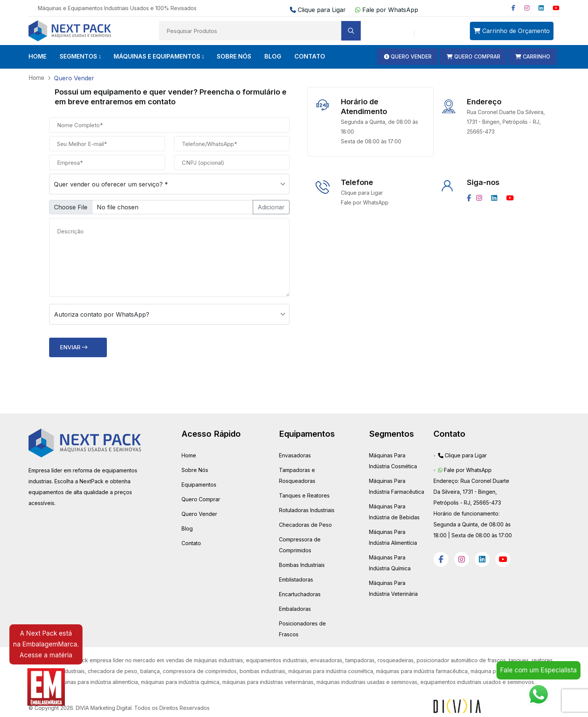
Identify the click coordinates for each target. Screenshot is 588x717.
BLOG (273, 56)
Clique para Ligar (319, 10)
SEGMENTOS (78, 56)
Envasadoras (295, 455)
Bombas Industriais (302, 564)
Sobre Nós (195, 470)
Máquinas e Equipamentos (157, 56)
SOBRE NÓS (234, 56)
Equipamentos (199, 484)
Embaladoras (295, 608)
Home (189, 455)
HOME (37, 56)
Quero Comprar (201, 499)
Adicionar (271, 207)
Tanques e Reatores (304, 495)
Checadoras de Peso (305, 524)
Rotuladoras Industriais (307, 510)
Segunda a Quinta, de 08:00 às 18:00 (379, 126)
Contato (191, 543)
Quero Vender (199, 513)
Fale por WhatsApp (387, 10)
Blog (187, 528)
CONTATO (310, 56)
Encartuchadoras (300, 594)
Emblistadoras (296, 579)
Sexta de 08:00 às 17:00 (371, 141)
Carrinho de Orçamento (512, 31)
